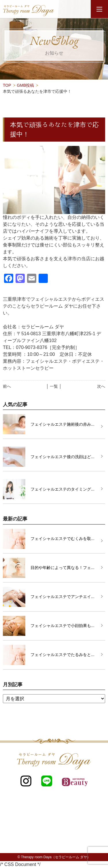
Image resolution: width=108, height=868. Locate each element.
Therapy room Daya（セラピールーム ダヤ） (56, 857)
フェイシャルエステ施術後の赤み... (62, 424)
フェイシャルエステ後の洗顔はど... (62, 457)
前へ (7, 386)
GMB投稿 (26, 85)
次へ (101, 386)
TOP (7, 85)
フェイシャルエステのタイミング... (62, 489)
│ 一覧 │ (54, 386)
